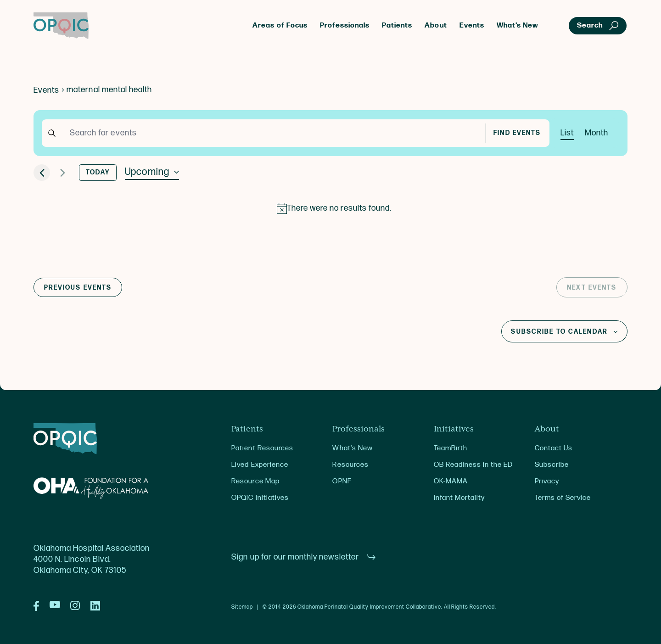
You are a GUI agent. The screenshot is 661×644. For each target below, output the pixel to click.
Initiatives (454, 429)
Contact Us (554, 448)
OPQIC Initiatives (260, 498)
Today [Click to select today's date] (98, 173)
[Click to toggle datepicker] (152, 172)
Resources (350, 465)
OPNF (342, 481)
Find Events (517, 133)
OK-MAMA (451, 481)
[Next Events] (62, 173)
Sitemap (242, 607)
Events (472, 25)
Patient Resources (262, 448)
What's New (352, 448)
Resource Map (255, 481)
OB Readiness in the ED (473, 465)
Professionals (345, 25)
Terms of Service (563, 498)
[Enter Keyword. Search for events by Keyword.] (273, 133)
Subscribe (552, 465)
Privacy (547, 481)
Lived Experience (260, 465)
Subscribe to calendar (559, 332)
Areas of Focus (280, 25)
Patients (397, 25)
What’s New (518, 25)
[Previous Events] (42, 173)
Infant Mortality (459, 498)
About (436, 25)
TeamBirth (451, 448)
